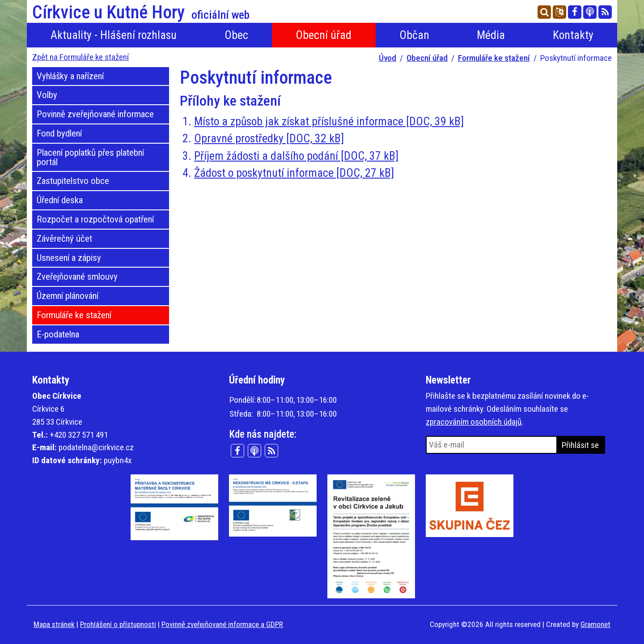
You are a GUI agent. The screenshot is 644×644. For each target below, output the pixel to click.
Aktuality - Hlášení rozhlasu (114, 35)
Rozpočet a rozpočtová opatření (95, 219)
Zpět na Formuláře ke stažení (80, 57)
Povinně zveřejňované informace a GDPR (222, 624)
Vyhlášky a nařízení (70, 76)
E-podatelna (58, 334)
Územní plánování (68, 296)
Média (491, 35)
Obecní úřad (324, 35)
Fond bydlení (59, 133)
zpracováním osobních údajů (474, 422)
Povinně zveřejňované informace (95, 114)
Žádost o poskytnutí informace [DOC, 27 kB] (294, 173)
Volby (47, 95)
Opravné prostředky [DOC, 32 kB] (269, 138)
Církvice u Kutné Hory (141, 13)
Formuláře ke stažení (494, 58)
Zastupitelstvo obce (73, 181)
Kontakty (573, 35)
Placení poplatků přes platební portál (90, 157)
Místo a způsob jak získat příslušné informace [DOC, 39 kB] (329, 121)
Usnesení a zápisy (69, 258)
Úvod (388, 58)
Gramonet (595, 624)
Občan (414, 35)
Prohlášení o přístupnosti (118, 624)
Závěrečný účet (64, 239)
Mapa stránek (54, 624)
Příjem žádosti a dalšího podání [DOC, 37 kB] (296, 156)
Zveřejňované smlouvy (77, 277)
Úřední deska (60, 200)
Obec (236, 35)
